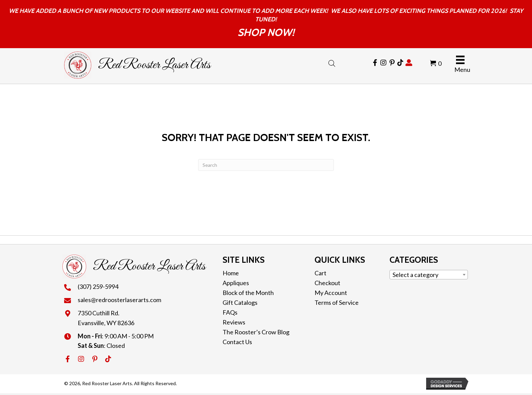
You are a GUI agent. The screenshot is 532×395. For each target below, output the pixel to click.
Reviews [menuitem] (234, 322)
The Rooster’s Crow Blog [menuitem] (256, 332)
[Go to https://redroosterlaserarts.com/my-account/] (409, 63)
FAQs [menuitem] (230, 312)
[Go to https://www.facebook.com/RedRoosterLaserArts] (375, 63)
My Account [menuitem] (331, 293)
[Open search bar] (332, 62)
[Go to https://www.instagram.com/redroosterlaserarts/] (383, 63)
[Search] (266, 165)
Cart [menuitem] (320, 273)
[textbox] (429, 275)
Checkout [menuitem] (327, 283)
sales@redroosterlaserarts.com (119, 300)
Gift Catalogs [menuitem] (240, 302)
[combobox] (429, 275)
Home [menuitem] (231, 273)
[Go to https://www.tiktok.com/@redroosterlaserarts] (400, 63)
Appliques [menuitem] (236, 283)
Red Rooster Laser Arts (154, 65)
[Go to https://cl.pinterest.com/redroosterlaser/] (392, 63)
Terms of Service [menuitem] (337, 302)
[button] (68, 359)
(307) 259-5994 (98, 287)
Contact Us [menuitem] (237, 342)
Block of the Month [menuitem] (248, 293)
